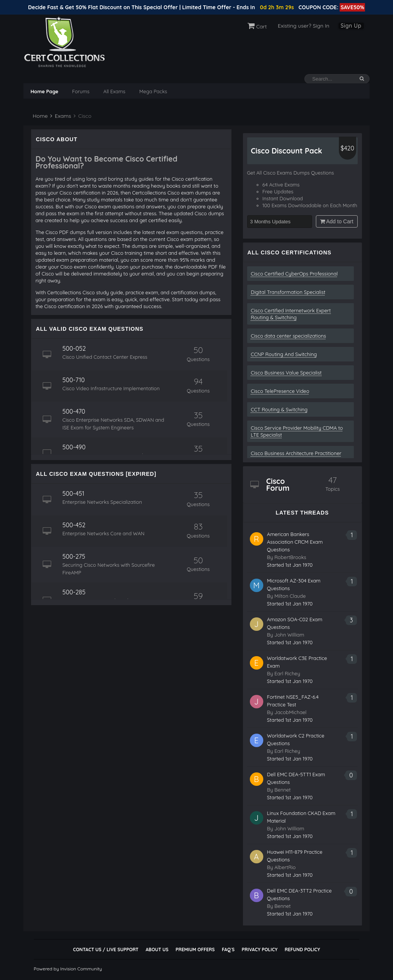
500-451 (73, 493)
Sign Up (351, 26)
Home (39, 116)
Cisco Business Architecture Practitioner (296, 453)
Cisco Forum (278, 484)
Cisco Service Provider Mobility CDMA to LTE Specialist (297, 431)
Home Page (44, 91)
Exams (61, 116)
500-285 (74, 592)
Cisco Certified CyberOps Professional (294, 274)
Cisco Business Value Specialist (286, 373)
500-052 (74, 348)
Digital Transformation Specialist (288, 292)
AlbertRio (285, 867)
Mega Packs (153, 91)
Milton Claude (290, 596)
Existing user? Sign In (304, 26)
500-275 (74, 556)
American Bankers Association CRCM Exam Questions (295, 542)
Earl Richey (287, 673)
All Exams (114, 91)
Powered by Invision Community (68, 969)
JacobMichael (291, 712)
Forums (81, 91)
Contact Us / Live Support (106, 949)
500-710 (73, 380)
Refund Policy (302, 949)
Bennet (283, 790)
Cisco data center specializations (289, 336)
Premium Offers (195, 949)
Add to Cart (337, 221)
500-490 (74, 447)
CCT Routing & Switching (279, 409)
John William (289, 635)
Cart (257, 26)
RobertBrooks (290, 557)
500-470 (74, 411)
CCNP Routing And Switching (284, 354)
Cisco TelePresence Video (280, 391)
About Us (157, 949)
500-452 (74, 525)
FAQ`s (228, 949)
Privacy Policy (260, 949)
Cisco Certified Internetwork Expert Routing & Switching (291, 314)
